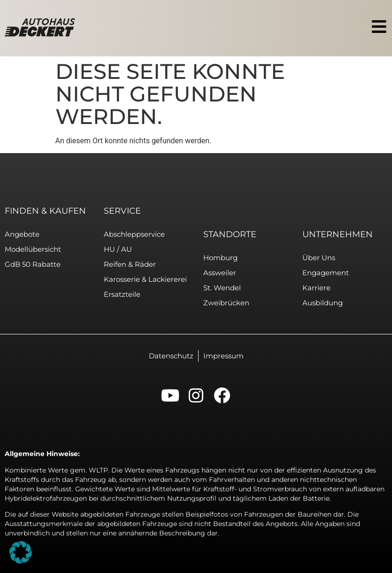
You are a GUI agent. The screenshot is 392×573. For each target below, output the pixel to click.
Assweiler (220, 273)
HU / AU (118, 249)
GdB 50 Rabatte (33, 264)
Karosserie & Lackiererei (145, 279)
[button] (21, 552)
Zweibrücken (226, 303)
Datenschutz (171, 356)
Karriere (316, 288)
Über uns (319, 258)
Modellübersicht (33, 249)
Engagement (326, 273)
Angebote (22, 234)
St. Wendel (222, 288)
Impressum (223, 356)
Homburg (220, 258)
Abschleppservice (134, 234)
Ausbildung (323, 303)
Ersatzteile (122, 294)
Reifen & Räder (130, 264)
